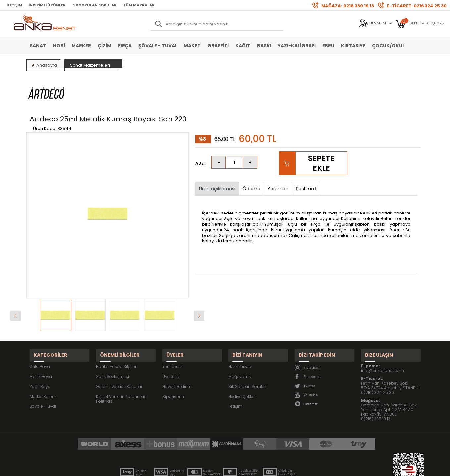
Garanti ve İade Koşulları (120, 350)
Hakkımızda (240, 331)
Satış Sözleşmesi (113, 340)
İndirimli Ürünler (47, 5)
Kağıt (243, 46)
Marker (81, 46)
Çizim (104, 46)
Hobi (59, 46)
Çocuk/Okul (388, 46)
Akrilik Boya (41, 340)
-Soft (188, 468)
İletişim (14, 5)
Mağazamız (240, 340)
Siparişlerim (174, 360)
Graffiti (218, 46)
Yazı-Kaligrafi (297, 46)
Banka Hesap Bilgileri (117, 331)
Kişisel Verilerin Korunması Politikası (122, 363)
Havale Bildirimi (177, 350)
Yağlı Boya (40, 350)
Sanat (38, 46)
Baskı (264, 46)
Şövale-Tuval (43, 370)
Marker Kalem (43, 360)
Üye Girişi (171, 340)
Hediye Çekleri (242, 360)
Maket (192, 46)
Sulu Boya (40, 331)
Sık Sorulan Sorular (94, 5)
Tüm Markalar (139, 5)
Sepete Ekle (321, 132)
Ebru (328, 46)
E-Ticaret (205, 468)
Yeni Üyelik (173, 331)
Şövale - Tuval (158, 46)
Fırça (125, 46)
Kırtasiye (353, 46)
